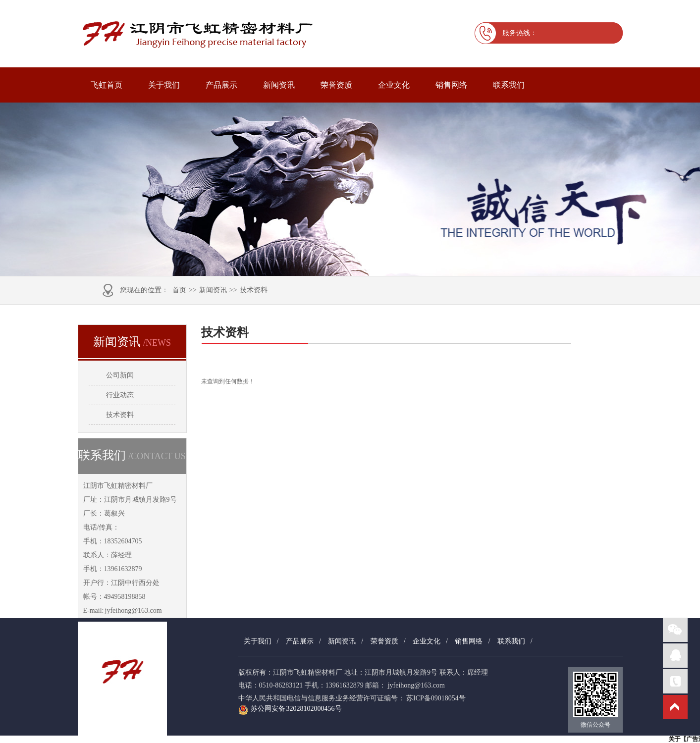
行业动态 (120, 395)
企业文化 (394, 85)
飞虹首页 (107, 85)
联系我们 (509, 85)
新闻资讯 (279, 85)
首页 (179, 290)
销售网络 (451, 85)
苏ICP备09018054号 (436, 698)
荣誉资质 (336, 85)
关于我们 (164, 85)
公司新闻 (120, 375)
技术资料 (254, 290)
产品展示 (221, 85)
